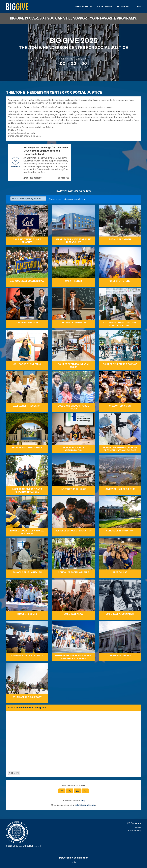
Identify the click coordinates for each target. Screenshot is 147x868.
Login (73, 862)
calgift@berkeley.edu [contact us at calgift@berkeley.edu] (85, 805)
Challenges (105, 6)
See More (14, 773)
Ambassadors (84, 6)
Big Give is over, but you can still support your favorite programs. (74, 18)
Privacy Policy (134, 830)
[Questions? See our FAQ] (83, 801)
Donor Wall (125, 6)
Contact (137, 828)
